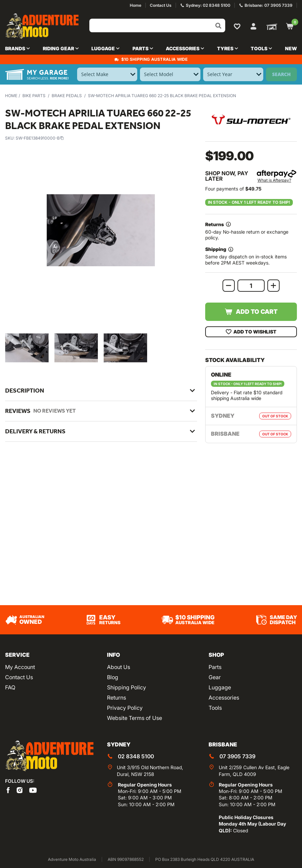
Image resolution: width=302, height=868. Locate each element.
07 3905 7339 (237, 756)
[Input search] (157, 25)
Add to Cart (251, 312)
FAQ (10, 687)
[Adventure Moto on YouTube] (33, 790)
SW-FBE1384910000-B (40, 138)
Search (281, 74)
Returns (117, 698)
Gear (215, 677)
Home (11, 96)
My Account (20, 667)
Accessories (224, 698)
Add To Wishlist (251, 332)
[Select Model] (170, 74)
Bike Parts (34, 96)
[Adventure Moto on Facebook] (8, 790)
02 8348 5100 (136, 756)
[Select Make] (107, 74)
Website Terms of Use (135, 718)
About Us (119, 667)
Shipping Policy (127, 687)
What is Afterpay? (274, 180)
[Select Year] (233, 74)
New (291, 48)
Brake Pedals (67, 96)
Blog (113, 677)
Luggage (220, 687)
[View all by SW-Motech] (251, 120)
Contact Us (19, 677)
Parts (215, 667)
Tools (215, 708)
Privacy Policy (125, 708)
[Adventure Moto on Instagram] (20, 790)
